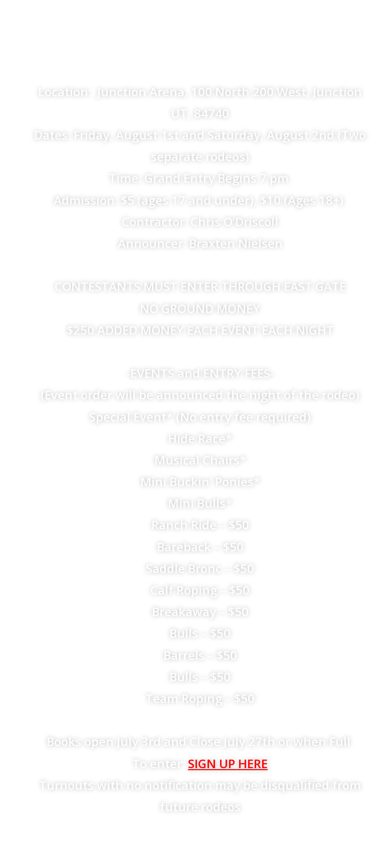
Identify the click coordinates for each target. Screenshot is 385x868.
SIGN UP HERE (228, 763)
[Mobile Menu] (363, 20)
